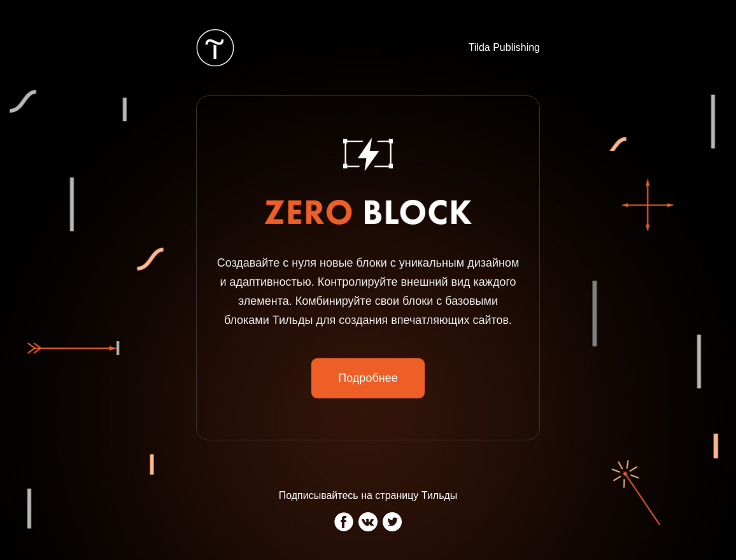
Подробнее (368, 378)
